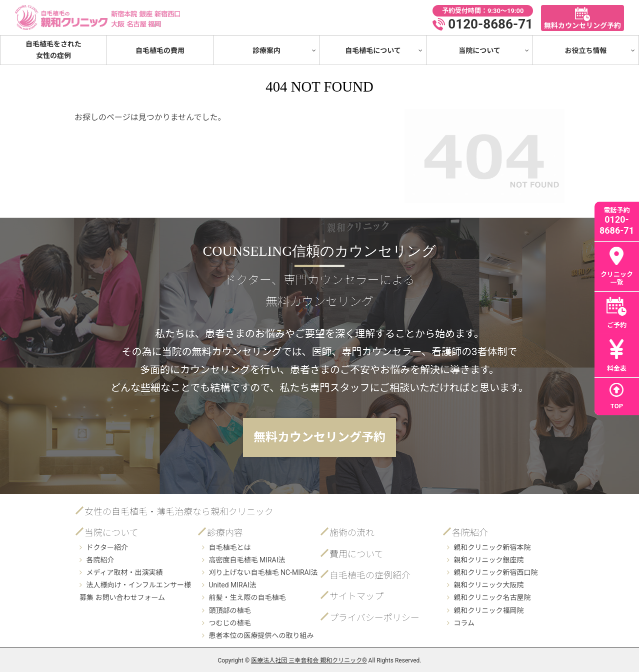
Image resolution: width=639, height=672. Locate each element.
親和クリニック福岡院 (488, 610)
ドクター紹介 (107, 547)
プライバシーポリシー (374, 618)
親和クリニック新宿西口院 (495, 572)
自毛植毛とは (229, 547)
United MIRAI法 (232, 585)
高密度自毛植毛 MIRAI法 (247, 560)
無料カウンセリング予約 (319, 437)
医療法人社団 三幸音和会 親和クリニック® (309, 660)
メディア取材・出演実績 (124, 572)
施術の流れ (352, 533)
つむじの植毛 (229, 623)
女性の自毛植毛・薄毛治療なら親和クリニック (179, 512)
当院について (111, 533)
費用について (356, 554)
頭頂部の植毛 (229, 610)
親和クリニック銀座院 (488, 560)
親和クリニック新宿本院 (492, 547)
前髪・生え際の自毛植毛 (247, 597)
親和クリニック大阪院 (488, 585)
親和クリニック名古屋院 (492, 597)
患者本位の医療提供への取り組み (261, 635)
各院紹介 (100, 560)
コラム (464, 623)
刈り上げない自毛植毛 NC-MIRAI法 (263, 572)
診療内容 (225, 533)
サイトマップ (356, 596)
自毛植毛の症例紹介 (370, 575)
